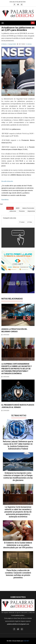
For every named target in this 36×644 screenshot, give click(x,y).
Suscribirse (5, 200)
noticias (29, 44)
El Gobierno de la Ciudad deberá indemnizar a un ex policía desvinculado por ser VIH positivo (18, 545)
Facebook (22, 222)
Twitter (30, 222)
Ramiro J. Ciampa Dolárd (9, 44)
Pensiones (22, 211)
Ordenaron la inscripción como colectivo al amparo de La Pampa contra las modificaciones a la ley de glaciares (18, 477)
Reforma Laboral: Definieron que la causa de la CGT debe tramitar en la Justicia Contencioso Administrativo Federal (18, 445)
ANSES (18, 208)
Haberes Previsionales (28, 208)
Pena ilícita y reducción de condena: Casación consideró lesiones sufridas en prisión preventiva (18, 574)
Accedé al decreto (7, 181)
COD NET (26, 641)
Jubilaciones (13, 211)
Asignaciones (31, 211)
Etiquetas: (10, 208)
